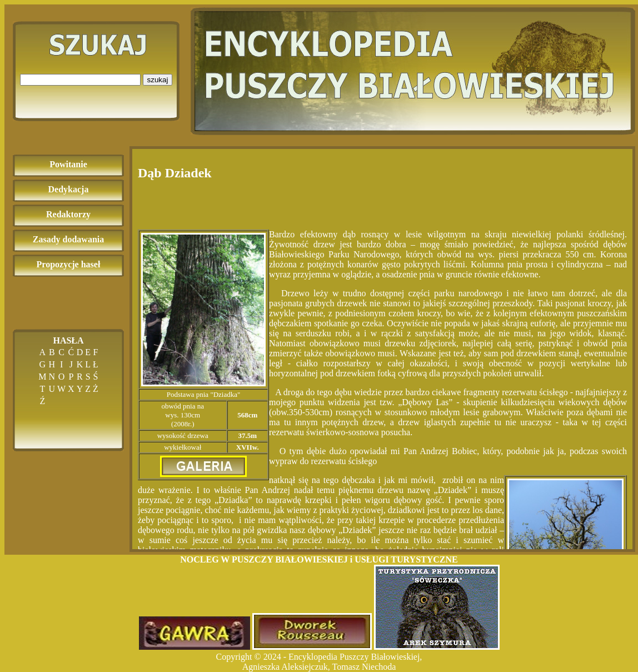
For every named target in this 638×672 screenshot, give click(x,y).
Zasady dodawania (69, 239)
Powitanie (68, 164)
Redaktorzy (68, 214)
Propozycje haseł (69, 264)
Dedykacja (69, 189)
